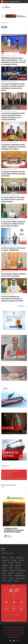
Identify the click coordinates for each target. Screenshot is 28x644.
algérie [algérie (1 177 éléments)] (5, 558)
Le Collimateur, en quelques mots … (16, 630)
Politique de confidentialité (17, 634)
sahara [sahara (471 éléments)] (11, 578)
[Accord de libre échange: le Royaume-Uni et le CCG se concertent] (14, 261)
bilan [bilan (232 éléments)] (12, 558)
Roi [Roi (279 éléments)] (10, 576)
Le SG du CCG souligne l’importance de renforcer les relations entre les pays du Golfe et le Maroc (13, 224)
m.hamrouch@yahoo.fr (8, 473)
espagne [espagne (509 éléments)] (5, 565)
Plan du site (7, 634)
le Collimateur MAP (6, 111)
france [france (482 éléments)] (18, 565)
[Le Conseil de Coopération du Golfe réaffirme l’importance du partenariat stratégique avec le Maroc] (14, 131)
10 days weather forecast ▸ (14, 621)
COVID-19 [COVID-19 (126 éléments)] (21, 560)
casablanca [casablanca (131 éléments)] (19, 558)
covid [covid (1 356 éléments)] (14, 560)
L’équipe (5, 632)
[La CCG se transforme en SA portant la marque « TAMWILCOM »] (14, 236)
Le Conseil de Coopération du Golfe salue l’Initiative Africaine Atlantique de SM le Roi (13, 174)
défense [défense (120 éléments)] (18, 563)
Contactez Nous (21, 632)
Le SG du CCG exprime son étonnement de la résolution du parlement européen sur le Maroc (12, 299)
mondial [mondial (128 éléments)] (5, 571)
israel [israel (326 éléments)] (11, 568)
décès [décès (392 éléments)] (11, 563)
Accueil (4, 23)
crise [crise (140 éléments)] (4, 563)
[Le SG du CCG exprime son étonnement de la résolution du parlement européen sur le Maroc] (14, 286)
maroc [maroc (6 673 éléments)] (18, 568)
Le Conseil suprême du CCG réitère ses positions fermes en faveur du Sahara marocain (13, 199)
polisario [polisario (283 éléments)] (19, 573)
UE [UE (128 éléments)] (4, 581)
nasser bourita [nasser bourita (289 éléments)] (21, 571)
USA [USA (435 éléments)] (9, 581)
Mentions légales (12, 632)
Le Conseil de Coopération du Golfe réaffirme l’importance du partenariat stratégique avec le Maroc (14, 147)
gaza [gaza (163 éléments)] (4, 568)
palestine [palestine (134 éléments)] (11, 573)
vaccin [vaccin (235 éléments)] (16, 581)
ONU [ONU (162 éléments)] (4, 573)
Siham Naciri (5, 56)
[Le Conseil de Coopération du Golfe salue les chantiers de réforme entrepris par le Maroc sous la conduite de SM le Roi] (14, 101)
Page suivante (22, 306)
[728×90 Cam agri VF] (14, 16)
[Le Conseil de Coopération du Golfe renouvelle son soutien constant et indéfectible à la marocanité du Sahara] (14, 73)
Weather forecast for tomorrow (12, 615)
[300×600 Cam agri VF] (14, 540)
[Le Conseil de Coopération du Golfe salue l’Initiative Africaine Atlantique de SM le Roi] (14, 160)
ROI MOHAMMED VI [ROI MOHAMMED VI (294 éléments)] (19, 576)
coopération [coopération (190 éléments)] (5, 560)
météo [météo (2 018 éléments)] (12, 571)
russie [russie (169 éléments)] (4, 578)
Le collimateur (5, 82)
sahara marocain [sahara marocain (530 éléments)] (20, 578)
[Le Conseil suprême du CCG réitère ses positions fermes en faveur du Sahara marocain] (14, 186)
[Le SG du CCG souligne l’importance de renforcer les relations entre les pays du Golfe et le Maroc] (14, 211)
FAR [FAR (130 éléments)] (12, 565)
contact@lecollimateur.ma (12, 471)
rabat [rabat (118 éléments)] (4, 576)
